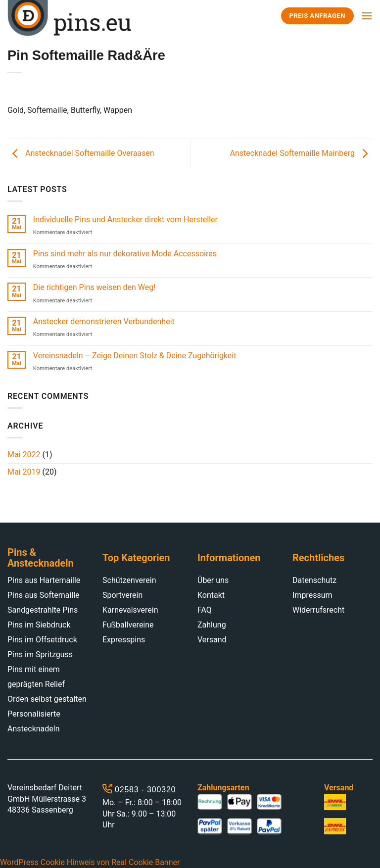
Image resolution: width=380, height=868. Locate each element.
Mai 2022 (24, 455)
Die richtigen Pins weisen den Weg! (95, 287)
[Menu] (367, 16)
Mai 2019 (24, 472)
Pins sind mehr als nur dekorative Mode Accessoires (125, 254)
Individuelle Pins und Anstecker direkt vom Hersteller (125, 219)
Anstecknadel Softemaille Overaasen (81, 153)
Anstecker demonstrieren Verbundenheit (104, 321)
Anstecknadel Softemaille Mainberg (302, 153)
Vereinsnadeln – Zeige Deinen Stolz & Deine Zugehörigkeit (135, 356)
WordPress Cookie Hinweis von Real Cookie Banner (90, 862)
